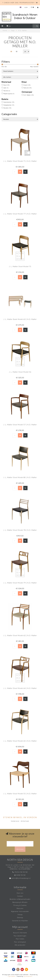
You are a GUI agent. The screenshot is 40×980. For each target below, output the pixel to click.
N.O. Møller (29, 95)
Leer (6, 88)
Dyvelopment (28, 976)
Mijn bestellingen (20, 936)
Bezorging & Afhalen (20, 902)
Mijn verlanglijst (20, 942)
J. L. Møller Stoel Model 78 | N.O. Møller (20, 530)
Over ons (20, 893)
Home (5, 30)
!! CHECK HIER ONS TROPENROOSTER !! (19, 3)
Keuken (7, 108)
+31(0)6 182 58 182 (21, 872)
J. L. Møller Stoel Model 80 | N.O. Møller (20, 477)
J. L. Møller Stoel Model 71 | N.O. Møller (20, 161)
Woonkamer (9, 102)
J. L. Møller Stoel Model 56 (20, 372)
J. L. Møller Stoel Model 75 (20, 266)
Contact (20, 896)
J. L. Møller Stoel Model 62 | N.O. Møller (20, 635)
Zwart (27, 85)
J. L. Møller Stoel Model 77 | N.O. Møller (20, 214)
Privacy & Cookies (20, 905)
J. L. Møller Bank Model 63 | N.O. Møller (20, 319)
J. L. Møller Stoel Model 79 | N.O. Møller (20, 583)
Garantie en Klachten (20, 921)
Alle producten (20, 945)
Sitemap (20, 918)
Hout (7, 85)
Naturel (28, 88)
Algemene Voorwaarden (20, 911)
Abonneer (20, 849)
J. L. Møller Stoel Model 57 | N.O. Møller (20, 425)
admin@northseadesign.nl (21, 878)
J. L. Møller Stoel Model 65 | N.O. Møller (20, 741)
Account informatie (20, 933)
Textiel (7, 91)
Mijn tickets (20, 939)
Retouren (20, 908)
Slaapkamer (9, 105)
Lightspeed (11, 976)
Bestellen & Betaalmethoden (20, 899)
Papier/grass (9, 94)
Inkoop (20, 915)
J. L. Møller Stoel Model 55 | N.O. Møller (20, 794)
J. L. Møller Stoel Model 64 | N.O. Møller (20, 688)
